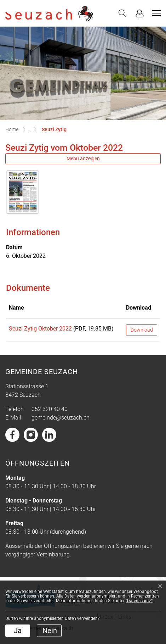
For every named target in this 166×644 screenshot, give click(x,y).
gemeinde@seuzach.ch (61, 418)
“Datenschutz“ (139, 601)
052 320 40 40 (50, 409)
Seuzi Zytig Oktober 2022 (40, 329)
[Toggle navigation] (155, 13)
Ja (18, 631)
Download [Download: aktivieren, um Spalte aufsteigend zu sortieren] (139, 308)
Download (142, 330)
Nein (50, 631)
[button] (122, 13)
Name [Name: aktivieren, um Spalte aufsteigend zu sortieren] (16, 308)
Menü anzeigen (83, 159)
